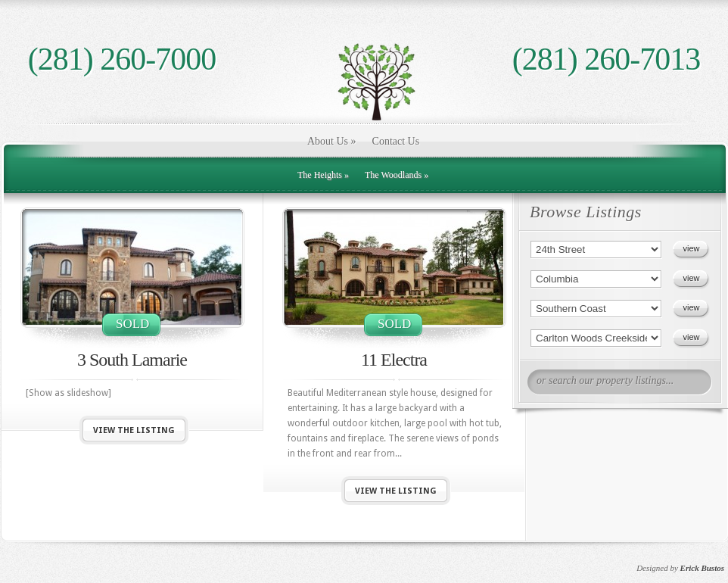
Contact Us (396, 141)
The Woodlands (397, 175)
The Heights (323, 175)
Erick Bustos (702, 568)
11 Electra (394, 360)
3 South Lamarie (132, 360)
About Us (332, 141)
